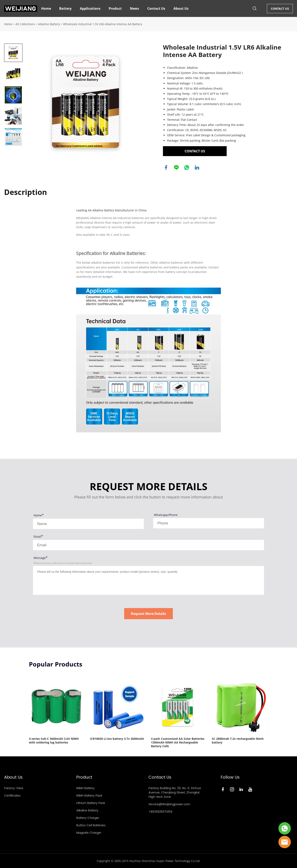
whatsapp (187, 167)
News (134, 8)
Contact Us (156, 8)
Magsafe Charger (89, 833)
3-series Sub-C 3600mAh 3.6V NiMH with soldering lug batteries (54, 741)
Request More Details (148, 614)
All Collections (25, 24)
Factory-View (14, 788)
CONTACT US (280, 9)
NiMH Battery (85, 788)
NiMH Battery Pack (89, 796)
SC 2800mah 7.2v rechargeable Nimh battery (238, 741)
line (176, 167)
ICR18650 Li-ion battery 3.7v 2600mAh (117, 739)
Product (115, 8)
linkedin (197, 167)
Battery (65, 8)
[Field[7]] (88, 524)
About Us (181, 8)
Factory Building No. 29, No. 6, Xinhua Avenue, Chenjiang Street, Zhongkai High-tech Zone (175, 793)
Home (46, 8)
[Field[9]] (148, 545)
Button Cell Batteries (91, 825)
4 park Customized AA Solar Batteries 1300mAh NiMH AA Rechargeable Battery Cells (178, 742)
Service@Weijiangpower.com (169, 804)
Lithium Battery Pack (91, 803)
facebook (166, 167)
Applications (90, 8)
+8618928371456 (160, 812)
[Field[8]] (209, 523)
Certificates (12, 796)
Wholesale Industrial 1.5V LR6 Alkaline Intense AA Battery (103, 24)
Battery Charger (88, 818)
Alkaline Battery (49, 24)
